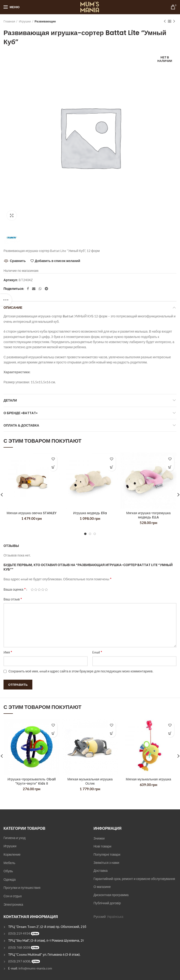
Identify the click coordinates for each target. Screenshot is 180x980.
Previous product (165, 21)
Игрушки (25, 21)
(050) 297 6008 (19, 961)
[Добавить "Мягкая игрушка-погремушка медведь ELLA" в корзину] (170, 467)
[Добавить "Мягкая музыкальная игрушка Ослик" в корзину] (112, 733)
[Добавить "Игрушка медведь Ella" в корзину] (112, 467)
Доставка (101, 871)
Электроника (13, 904)
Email (97, 652)
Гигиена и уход (15, 838)
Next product (174, 21)
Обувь (8, 871)
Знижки (99, 838)
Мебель (9, 863)
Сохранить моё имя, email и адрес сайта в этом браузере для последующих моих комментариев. (81, 671)
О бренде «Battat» (21, 413)
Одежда (10, 879)
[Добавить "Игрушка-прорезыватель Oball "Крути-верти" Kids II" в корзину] (53, 733)
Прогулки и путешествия (22, 888)
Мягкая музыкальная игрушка (148, 779)
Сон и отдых (13, 896)
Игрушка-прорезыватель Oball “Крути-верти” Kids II (32, 781)
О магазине (102, 887)
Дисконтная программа (111, 895)
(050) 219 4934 (19, 933)
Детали (10, 400)
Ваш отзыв (13, 599)
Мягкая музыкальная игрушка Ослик (90, 781)
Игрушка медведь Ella (90, 513)
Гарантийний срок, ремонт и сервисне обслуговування (134, 879)
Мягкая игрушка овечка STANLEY (32, 513)
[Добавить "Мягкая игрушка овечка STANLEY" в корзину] (53, 467)
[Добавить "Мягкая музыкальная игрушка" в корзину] (170, 733)
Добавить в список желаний (58, 261)
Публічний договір (107, 903)
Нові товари (102, 846)
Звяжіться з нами (106, 863)
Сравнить (18, 261)
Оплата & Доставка (21, 425)
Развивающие (45, 21)
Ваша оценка (15, 589)
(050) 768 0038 (19, 947)
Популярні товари (107, 854)
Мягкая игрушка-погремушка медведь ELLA (148, 515)
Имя (8, 652)
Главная (9, 21)
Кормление (12, 854)
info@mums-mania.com (35, 968)
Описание (13, 308)
